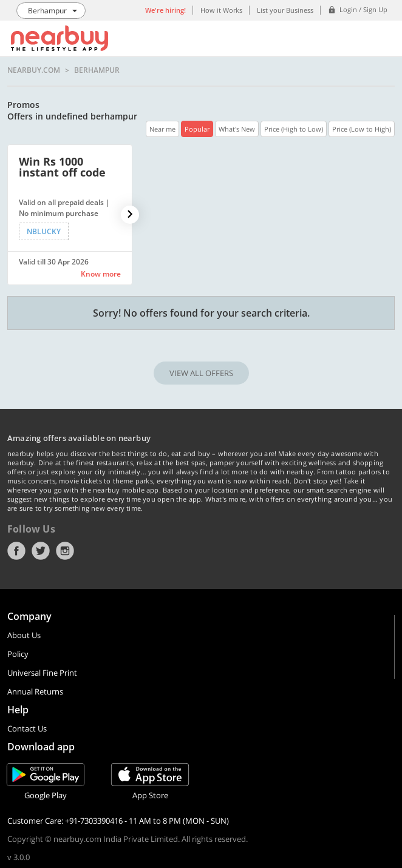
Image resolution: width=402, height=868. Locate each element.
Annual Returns (35, 691)
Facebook (16, 551)
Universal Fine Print (42, 673)
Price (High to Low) (294, 129)
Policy (18, 654)
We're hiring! (165, 10)
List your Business (285, 10)
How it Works (221, 10)
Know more (101, 274)
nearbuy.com (34, 70)
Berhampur (97, 70)
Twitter (41, 551)
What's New (237, 129)
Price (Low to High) (362, 129)
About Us (24, 635)
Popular (197, 129)
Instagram (65, 551)
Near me (162, 129)
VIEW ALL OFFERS (201, 373)
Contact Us (27, 728)
